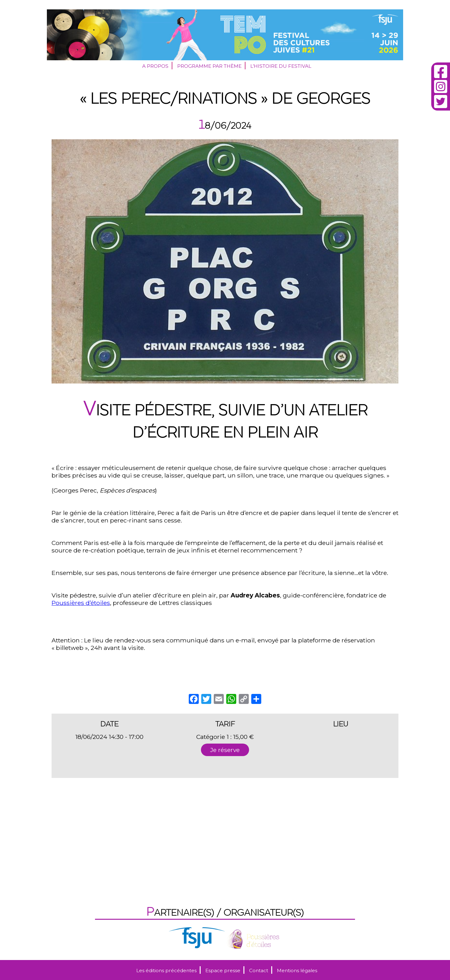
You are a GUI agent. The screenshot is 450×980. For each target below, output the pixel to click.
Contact (259, 970)
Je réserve (225, 750)
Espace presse (223, 970)
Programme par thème (209, 66)
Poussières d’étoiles (81, 603)
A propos (155, 66)
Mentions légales (297, 970)
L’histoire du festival (281, 66)
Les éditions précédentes (166, 970)
